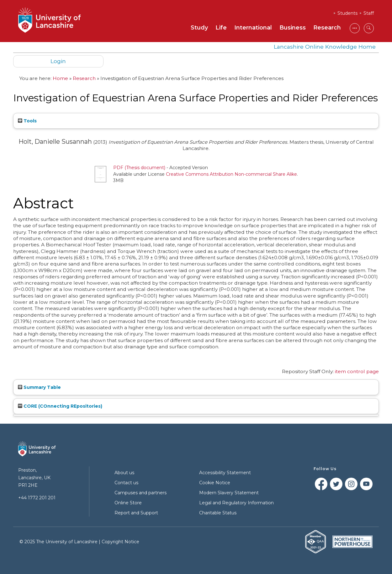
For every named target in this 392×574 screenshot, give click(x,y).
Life (221, 28)
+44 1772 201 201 (37, 498)
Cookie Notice (215, 483)
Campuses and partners (140, 493)
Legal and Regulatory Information (236, 503)
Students (347, 13)
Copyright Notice (120, 542)
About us (124, 473)
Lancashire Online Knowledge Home (325, 47)
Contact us (126, 483)
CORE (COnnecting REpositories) (60, 406)
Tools (27, 121)
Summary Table (39, 387)
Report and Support (136, 513)
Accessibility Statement (225, 473)
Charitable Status (218, 513)
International (253, 28)
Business (293, 28)
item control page (357, 371)
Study (199, 28)
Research (327, 28)
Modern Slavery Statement (229, 493)
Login (58, 61)
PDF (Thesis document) (139, 168)
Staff (369, 13)
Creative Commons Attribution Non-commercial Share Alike (231, 174)
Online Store (128, 503)
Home (60, 78)
